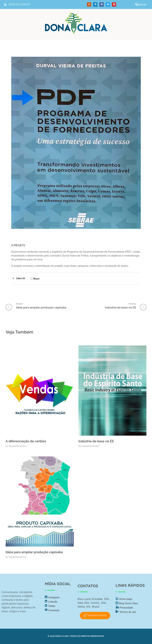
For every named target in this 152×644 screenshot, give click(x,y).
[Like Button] (13, 278)
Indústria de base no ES (96, 441)
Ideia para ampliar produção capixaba (34, 552)
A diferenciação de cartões (26, 441)
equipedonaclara (17, 446)
